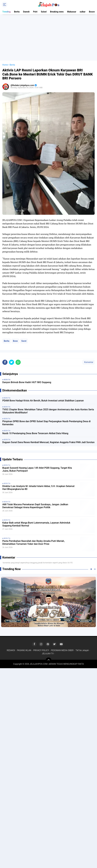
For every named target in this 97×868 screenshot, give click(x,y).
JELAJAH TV (48, 654)
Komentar (89, 362)
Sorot (24, 341)
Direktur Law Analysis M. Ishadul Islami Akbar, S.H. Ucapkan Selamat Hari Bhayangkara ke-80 (38, 488)
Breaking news (57, 12)
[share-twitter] (12, 362)
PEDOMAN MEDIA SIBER (62, 650)
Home (5, 65)
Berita (17, 12)
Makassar (72, 12)
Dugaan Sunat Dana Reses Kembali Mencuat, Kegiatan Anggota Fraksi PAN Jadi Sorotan (48, 442)
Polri (35, 12)
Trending (6, 12)
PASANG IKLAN (24, 650)
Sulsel (44, 12)
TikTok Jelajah (82, 650)
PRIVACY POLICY (41, 650)
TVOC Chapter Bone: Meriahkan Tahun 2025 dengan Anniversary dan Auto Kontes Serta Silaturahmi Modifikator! (48, 411)
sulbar (83, 12)
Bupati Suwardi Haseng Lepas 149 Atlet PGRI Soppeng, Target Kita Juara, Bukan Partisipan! (37, 469)
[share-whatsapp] (18, 362)
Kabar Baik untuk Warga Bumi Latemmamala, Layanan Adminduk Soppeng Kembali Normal (36, 524)
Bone (15, 341)
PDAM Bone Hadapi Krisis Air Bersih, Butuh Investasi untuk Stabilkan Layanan (43, 401)
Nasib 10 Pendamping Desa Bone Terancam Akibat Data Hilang (35, 433)
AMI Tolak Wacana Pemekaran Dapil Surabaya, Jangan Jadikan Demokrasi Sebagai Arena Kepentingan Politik (35, 506)
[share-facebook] (5, 362)
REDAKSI (11, 650)
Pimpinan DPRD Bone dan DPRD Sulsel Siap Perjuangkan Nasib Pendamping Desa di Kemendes (46, 423)
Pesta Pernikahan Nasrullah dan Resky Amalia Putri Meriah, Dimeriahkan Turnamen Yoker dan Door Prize (33, 543)
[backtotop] (48, 660)
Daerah (26, 12)
